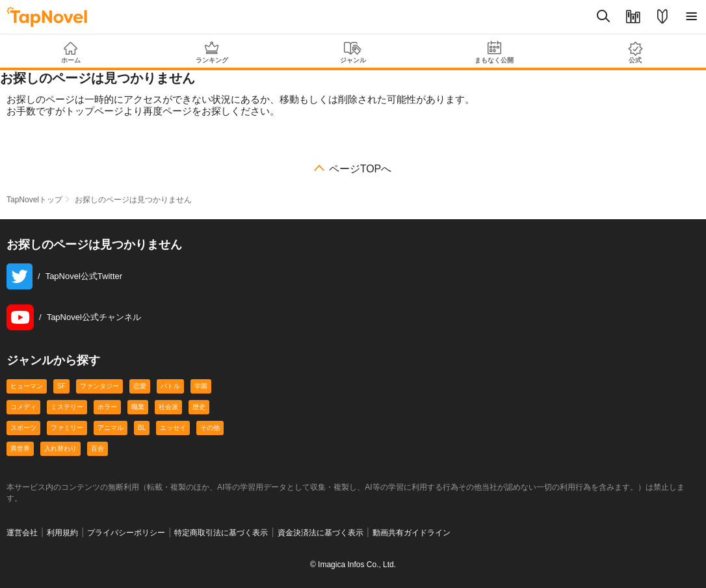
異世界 (20, 448)
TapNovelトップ (34, 200)
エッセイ (173, 428)
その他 (210, 428)
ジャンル (353, 53)
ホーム (71, 53)
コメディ (23, 407)
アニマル (111, 428)
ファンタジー (99, 386)
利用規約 (62, 533)
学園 (201, 386)
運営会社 (22, 533)
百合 (98, 448)
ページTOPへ (360, 169)
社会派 (168, 407)
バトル (170, 386)
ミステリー (67, 407)
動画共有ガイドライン (412, 533)
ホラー (107, 407)
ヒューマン (27, 386)
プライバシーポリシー (126, 533)
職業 (138, 407)
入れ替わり (60, 448)
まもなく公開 (494, 52)
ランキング (212, 52)
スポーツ (23, 428)
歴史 (199, 407)
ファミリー (67, 428)
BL (142, 428)
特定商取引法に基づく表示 (221, 533)
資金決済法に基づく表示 (320, 533)
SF (61, 386)
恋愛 (140, 386)
